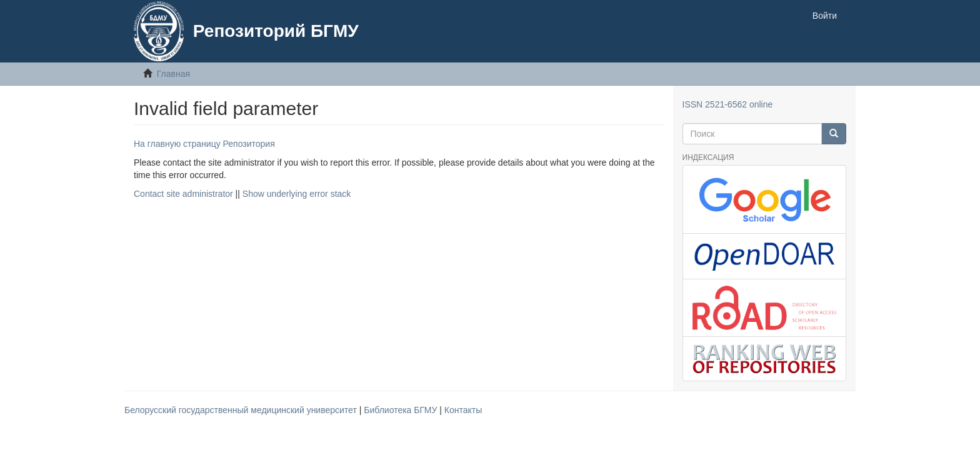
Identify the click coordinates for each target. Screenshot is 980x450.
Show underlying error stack (297, 194)
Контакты (463, 410)
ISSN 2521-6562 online (728, 104)
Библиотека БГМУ (402, 410)
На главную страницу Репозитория (204, 144)
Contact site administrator (183, 194)
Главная (173, 74)
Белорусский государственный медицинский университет (242, 410)
